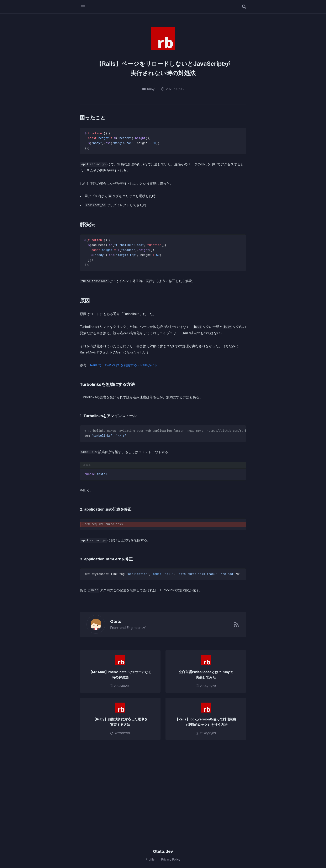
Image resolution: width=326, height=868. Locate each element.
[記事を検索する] (244, 7)
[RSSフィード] (236, 624)
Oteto (114, 621)
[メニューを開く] (83, 7)
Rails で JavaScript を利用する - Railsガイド (124, 365)
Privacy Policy (171, 859)
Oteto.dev (163, 851)
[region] (163, 434)
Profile (150, 859)
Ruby (148, 89)
